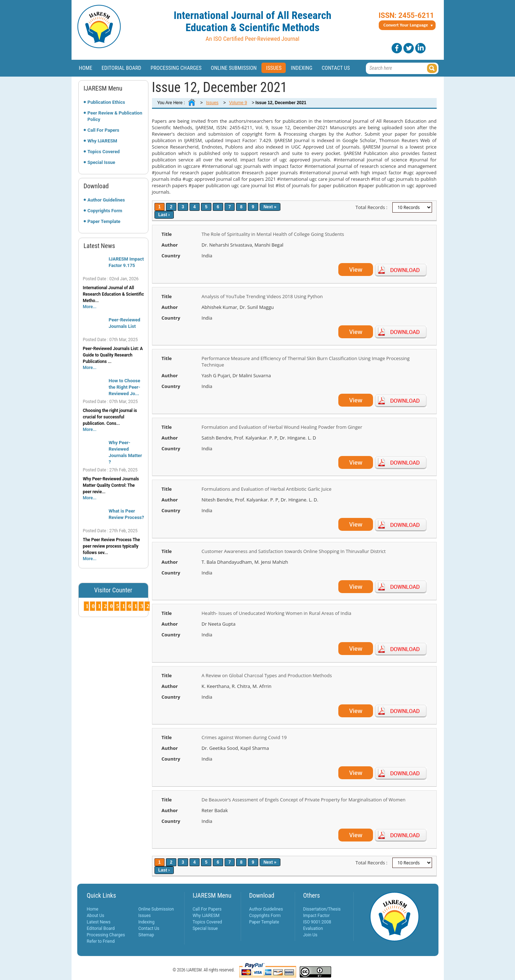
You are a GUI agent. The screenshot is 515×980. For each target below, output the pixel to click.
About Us (96, 916)
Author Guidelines (106, 200)
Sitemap (146, 935)
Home (86, 68)
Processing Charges (176, 68)
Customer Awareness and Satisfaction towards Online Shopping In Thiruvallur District (294, 551)
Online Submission (234, 68)
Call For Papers (104, 130)
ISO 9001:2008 (317, 922)
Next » (270, 207)
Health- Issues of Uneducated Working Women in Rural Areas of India (277, 613)
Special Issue (102, 162)
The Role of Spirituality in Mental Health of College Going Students (273, 234)
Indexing (301, 68)
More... (90, 307)
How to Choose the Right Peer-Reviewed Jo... (124, 387)
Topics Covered (104, 152)
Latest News (99, 922)
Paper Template (104, 221)
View (356, 270)
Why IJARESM (102, 141)
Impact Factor (317, 916)
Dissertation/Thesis (322, 909)
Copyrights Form (105, 211)
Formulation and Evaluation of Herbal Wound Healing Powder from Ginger (282, 427)
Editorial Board (121, 68)
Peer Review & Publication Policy (115, 116)
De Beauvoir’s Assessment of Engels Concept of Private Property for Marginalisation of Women (304, 800)
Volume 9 (238, 103)
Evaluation (313, 928)
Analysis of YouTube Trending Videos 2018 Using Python (262, 296)
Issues (274, 68)
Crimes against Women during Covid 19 (244, 737)
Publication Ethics (106, 102)
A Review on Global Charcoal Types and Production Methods (267, 675)
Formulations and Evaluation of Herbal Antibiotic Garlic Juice (267, 489)
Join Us (310, 935)
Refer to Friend (101, 941)
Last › (164, 215)
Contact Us (336, 68)
